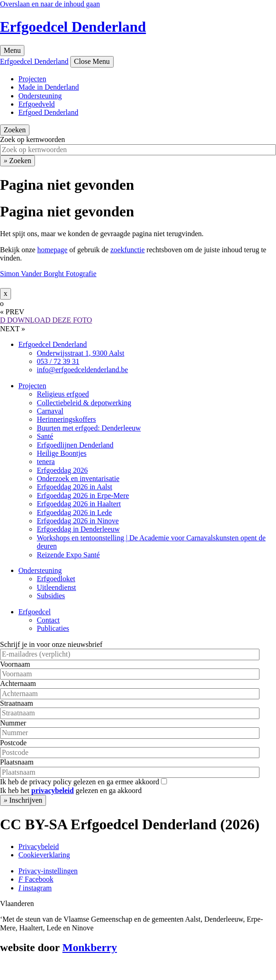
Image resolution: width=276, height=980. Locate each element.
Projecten (32, 79)
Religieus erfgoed (63, 394)
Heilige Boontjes (62, 453)
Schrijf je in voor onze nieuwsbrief (51, 644)
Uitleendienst (56, 587)
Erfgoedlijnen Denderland (75, 445)
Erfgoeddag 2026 (62, 470)
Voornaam (15, 664)
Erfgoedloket (56, 579)
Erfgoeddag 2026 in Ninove (78, 521)
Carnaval (50, 411)
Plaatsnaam (17, 762)
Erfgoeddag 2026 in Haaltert (79, 504)
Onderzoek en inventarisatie (78, 479)
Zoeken (15, 130)
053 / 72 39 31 (58, 361)
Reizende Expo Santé (68, 555)
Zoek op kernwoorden (32, 139)
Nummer (13, 723)
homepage (52, 250)
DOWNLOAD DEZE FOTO (46, 320)
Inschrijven (23, 800)
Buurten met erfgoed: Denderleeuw (89, 428)
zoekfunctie (128, 250)
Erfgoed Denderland (48, 112)
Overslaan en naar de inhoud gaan (50, 4)
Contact (48, 620)
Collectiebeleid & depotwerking (84, 403)
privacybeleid (52, 790)
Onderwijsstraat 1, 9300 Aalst (80, 353)
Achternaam (18, 683)
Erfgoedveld (37, 104)
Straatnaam (17, 703)
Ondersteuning (40, 96)
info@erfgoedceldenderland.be (82, 370)
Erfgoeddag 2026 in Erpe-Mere (83, 496)
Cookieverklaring (44, 855)
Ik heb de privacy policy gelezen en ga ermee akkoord (80, 782)
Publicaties (53, 628)
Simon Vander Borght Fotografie (48, 274)
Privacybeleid (39, 847)
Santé (45, 436)
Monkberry (90, 947)
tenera (46, 462)
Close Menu (92, 61)
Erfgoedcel (34, 612)
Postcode (13, 743)
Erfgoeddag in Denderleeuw (78, 529)
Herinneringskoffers (66, 419)
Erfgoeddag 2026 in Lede (74, 513)
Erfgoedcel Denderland (73, 27)
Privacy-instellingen (48, 871)
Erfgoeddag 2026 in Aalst (75, 487)
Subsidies (51, 596)
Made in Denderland (49, 87)
